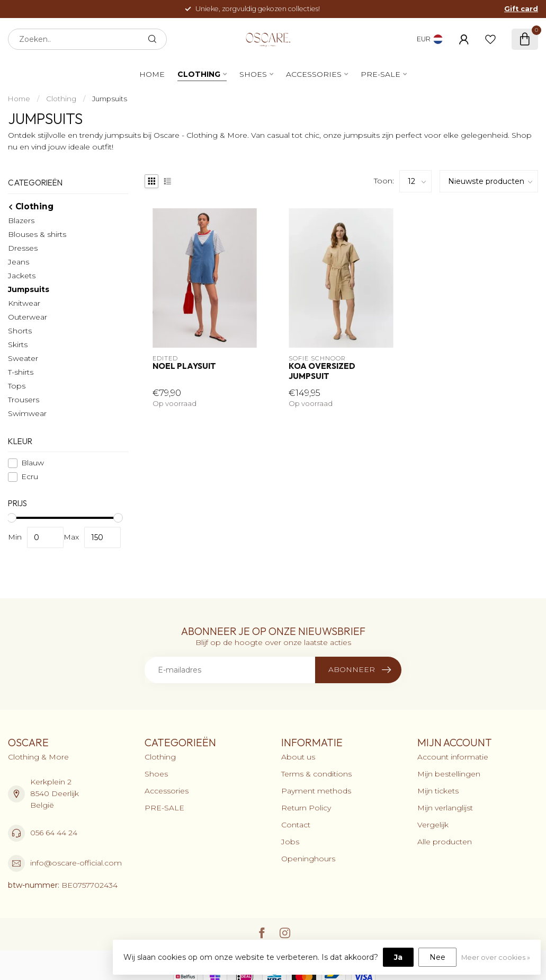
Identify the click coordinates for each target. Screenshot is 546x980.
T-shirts (21, 372)
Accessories (314, 74)
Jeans (19, 262)
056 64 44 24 (54, 833)
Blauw (33, 463)
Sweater (23, 358)
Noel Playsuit (184, 366)
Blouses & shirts (37, 234)
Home (152, 74)
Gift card (521, 9)
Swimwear (27, 413)
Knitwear (24, 303)
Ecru (30, 477)
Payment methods (316, 791)
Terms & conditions (316, 774)
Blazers (21, 220)
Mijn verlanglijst (445, 808)
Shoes (253, 74)
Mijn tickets (438, 791)
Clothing (199, 74)
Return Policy (306, 808)
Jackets (22, 276)
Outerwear (28, 317)
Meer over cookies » (496, 957)
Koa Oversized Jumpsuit (322, 371)
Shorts (20, 331)
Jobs (290, 842)
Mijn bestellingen (449, 774)
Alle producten (445, 842)
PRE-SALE (381, 74)
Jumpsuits (110, 99)
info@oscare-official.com (76, 863)
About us (298, 757)
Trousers (24, 400)
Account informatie (453, 757)
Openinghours (308, 859)
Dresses (23, 248)
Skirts (18, 345)
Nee (437, 957)
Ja (398, 957)
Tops (17, 386)
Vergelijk (433, 825)
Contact (296, 825)
